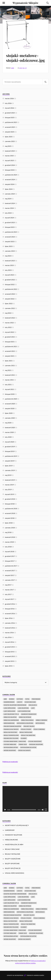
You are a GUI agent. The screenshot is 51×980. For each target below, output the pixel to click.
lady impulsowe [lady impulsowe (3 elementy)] (10, 711)
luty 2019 (8, 489)
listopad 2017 (10, 561)
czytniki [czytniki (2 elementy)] (20, 699)
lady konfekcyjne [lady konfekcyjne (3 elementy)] (24, 711)
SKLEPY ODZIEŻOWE (13, 859)
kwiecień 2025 (10, 151)
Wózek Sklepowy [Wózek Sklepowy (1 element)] (10, 750)
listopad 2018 (10, 504)
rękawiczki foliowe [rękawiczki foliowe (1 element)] (11, 738)
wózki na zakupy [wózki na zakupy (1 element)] (24, 750)
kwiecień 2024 (10, 203)
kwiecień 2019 (10, 480)
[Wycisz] (43, 810)
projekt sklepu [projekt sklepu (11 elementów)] (29, 726)
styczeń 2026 (9, 108)
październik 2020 (11, 399)
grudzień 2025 (10, 113)
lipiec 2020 (9, 413)
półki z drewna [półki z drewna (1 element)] (39, 729)
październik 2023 (11, 232)
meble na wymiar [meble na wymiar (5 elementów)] (25, 717)
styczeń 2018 (9, 551)
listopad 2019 (10, 451)
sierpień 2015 (10, 661)
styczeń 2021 (9, 389)
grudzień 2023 (10, 222)
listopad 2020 (10, 394)
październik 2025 (11, 122)
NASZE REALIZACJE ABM (14, 844)
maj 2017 (8, 585)
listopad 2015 (10, 652)
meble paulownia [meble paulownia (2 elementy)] (27, 720)
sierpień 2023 (10, 241)
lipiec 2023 (9, 246)
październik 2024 (11, 175)
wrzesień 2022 (10, 294)
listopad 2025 (10, 117)
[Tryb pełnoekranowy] (46, 810)
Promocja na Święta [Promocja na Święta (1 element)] (11, 729)
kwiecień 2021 (10, 375)
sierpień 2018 (10, 518)
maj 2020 (8, 423)
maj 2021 (8, 370)
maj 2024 (8, 199)
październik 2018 (11, 508)
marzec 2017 (9, 590)
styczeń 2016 (9, 642)
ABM (13, 68)
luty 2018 (8, 547)
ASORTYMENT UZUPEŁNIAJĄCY (17, 825)
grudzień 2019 (10, 446)
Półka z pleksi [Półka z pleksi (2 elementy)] (26, 729)
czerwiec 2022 (10, 308)
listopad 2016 (10, 609)
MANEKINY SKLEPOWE (14, 835)
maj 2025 (8, 146)
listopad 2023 (10, 227)
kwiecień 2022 (10, 318)
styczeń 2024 (9, 218)
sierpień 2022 (10, 299)
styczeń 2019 (9, 494)
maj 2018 (8, 532)
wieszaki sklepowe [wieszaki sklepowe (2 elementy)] (36, 744)
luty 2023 (8, 270)
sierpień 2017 (10, 575)
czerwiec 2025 (10, 141)
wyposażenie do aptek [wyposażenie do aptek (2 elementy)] (28, 747)
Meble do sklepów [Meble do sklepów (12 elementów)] (10, 717)
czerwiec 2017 (10, 580)
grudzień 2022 (10, 280)
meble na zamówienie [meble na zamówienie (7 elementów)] (11, 720)
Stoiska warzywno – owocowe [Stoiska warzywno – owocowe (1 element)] (15, 741)
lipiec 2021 (9, 361)
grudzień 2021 (10, 337)
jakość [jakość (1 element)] (20, 702)
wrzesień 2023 (10, 237)
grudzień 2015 (10, 647)
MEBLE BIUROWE (11, 840)
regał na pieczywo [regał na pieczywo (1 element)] (11, 732)
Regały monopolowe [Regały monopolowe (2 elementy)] (11, 735)
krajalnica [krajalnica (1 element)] (33, 705)
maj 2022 (8, 313)
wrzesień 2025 (10, 127)
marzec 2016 (9, 632)
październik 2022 (11, 289)
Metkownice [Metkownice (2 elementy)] (40, 723)
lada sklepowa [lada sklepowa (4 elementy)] (23, 708)
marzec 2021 (9, 380)
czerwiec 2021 (10, 365)
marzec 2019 (9, 485)
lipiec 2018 (9, 523)
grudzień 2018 (10, 499)
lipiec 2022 (9, 303)
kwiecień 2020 (10, 427)
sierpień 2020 (10, 408)
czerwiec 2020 (10, 418)
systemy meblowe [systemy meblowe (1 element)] (10, 744)
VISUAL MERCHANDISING (15, 873)
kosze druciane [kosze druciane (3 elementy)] (30, 702)
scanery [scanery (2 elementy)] (24, 738)
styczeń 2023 (9, 275)
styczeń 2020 (9, 442)
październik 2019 (11, 456)
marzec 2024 (9, 208)
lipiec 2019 (9, 466)
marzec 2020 (9, 432)
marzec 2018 (9, 542)
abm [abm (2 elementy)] (5, 699)
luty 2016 (8, 637)
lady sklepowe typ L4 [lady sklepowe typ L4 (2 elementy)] (11, 714)
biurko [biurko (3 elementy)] (12, 699)
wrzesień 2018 (10, 513)
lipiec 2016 (9, 618)
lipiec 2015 (9, 666)
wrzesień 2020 (10, 404)
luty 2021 (8, 384)
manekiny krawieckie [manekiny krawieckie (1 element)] (29, 714)
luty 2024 (8, 213)
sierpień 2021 (10, 356)
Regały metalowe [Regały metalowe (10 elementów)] (26, 732)
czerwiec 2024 (10, 194)
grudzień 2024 (10, 165)
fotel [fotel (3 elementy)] (27, 699)
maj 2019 (8, 475)
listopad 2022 (10, 284)
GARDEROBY (10, 830)
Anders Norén (39, 975)
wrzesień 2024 (10, 179)
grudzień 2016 (10, 604)
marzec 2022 (9, 323)
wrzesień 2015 (10, 656)
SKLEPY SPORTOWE (12, 863)
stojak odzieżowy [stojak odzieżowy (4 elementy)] (35, 741)
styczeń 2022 (9, 332)
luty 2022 (8, 327)
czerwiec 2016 (10, 623)
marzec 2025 (9, 156)
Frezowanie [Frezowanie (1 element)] (36, 699)
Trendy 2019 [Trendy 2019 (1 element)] (23, 744)
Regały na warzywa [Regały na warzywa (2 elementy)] (28, 735)
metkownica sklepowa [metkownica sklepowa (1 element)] (25, 723)
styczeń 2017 (9, 599)
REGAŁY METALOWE (13, 854)
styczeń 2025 (9, 160)
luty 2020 (8, 437)
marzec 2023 (9, 265)
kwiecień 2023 (10, 261)
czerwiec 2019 (10, 470)
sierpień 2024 (10, 184)
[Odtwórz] (5, 810)
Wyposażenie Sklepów (25, 3)
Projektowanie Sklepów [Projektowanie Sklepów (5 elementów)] (13, 726)
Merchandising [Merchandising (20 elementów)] (9, 723)
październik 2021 (11, 346)
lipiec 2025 (9, 137)
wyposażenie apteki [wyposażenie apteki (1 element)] (11, 747)
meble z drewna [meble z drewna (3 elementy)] (42, 720)
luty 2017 (8, 594)
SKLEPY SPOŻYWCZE (13, 868)
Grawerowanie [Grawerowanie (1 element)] (9, 702)
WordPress (19, 975)
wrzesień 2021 (10, 351)
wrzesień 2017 (10, 570)
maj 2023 (8, 256)
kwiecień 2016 (10, 628)
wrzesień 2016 (10, 613)
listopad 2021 (10, 342)
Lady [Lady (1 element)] (33, 708)
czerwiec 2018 (10, 528)
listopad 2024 (10, 170)
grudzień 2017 (10, 556)
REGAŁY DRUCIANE (12, 849)
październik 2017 (11, 566)
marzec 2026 (9, 98)
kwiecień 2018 (10, 537)
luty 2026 (8, 103)
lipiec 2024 (9, 189)
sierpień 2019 (10, 461)
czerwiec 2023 (10, 251)
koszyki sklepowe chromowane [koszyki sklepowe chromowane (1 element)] (15, 705)
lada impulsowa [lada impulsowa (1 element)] (10, 708)
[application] (25, 799)
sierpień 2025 (10, 132)
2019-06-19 (24, 68)
